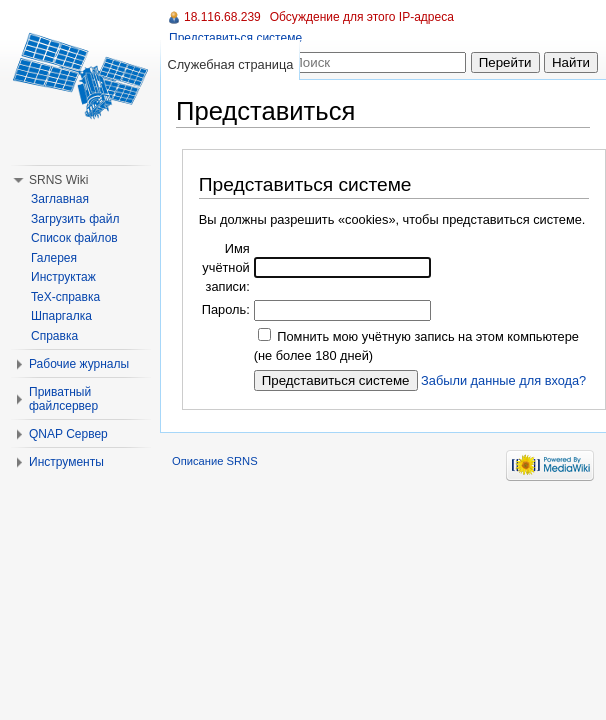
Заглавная (60, 199)
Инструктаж (63, 277)
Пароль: (226, 309)
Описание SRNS (215, 461)
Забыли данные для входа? (503, 380)
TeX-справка (65, 297)
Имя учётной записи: (225, 267)
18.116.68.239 (222, 17)
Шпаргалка (61, 316)
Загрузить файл (75, 219)
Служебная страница (230, 64)
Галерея (54, 258)
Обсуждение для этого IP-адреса (362, 17)
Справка (54, 336)
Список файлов (74, 238)
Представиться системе (235, 38)
